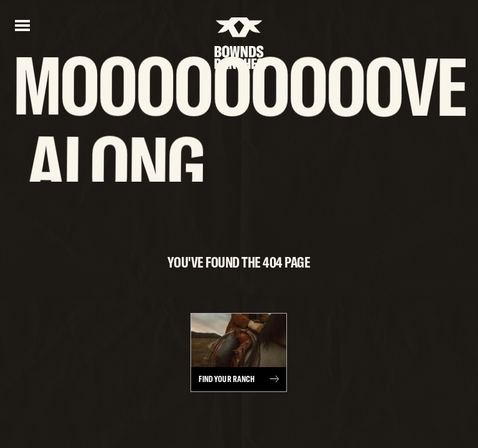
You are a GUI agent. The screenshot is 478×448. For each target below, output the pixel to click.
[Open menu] (22, 24)
